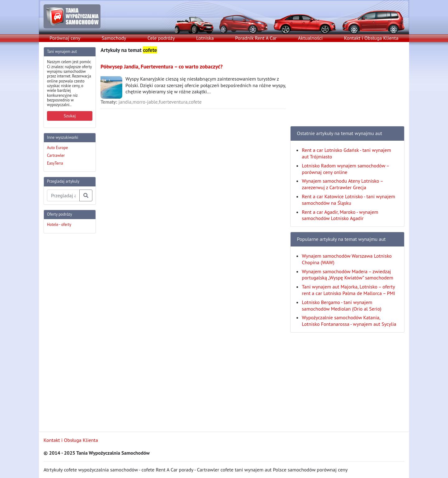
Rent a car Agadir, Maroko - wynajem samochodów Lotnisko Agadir (340, 215)
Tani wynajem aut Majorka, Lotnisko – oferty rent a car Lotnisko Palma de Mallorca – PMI (348, 290)
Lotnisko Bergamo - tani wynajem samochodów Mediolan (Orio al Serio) (342, 305)
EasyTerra (55, 163)
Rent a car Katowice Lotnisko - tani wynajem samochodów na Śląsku (348, 200)
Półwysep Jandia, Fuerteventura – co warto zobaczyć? (161, 66)
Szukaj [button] (70, 116)
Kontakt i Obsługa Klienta (371, 38)
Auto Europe (57, 148)
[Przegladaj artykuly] (63, 195)
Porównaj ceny (65, 38)
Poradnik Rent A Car (256, 38)
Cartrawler (56, 155)
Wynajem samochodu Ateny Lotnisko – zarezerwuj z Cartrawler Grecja (342, 184)
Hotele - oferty (59, 225)
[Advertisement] (68, 332)
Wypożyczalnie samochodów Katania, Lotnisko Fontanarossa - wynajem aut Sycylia (349, 321)
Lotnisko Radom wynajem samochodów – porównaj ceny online (345, 169)
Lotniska (205, 38)
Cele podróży (161, 38)
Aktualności (310, 38)
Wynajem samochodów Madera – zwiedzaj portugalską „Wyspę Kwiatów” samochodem (348, 275)
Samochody (114, 38)
